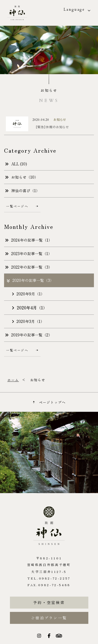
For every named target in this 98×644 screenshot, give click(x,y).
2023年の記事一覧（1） (28, 253)
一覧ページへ (22, 206)
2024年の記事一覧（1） (29, 240)
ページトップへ (49, 402)
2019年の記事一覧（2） (29, 335)
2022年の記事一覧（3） (29, 267)
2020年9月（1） (28, 294)
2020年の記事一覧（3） (30, 280)
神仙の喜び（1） (22, 190)
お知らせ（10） (22, 177)
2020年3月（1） (28, 321)
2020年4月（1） (29, 308)
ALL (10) (16, 164)
